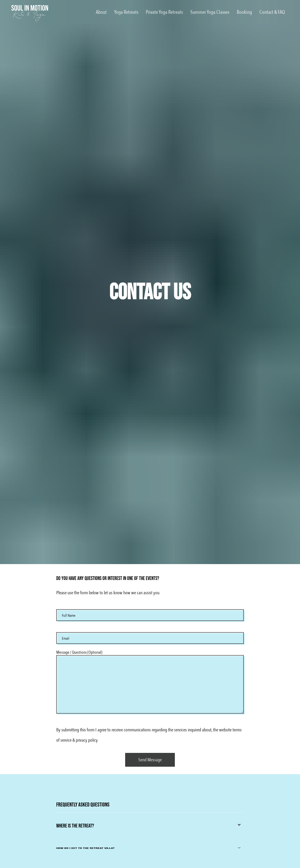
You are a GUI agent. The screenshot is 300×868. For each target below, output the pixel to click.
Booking (244, 12)
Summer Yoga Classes (210, 12)
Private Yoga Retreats (164, 12)
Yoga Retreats (126, 12)
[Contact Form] (150, 760)
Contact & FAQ (272, 12)
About (101, 12)
